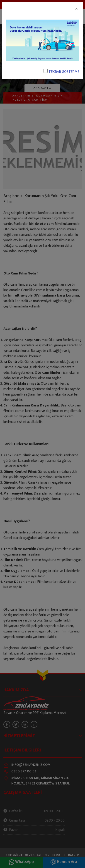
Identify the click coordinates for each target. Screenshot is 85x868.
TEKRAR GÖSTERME (61, 72)
